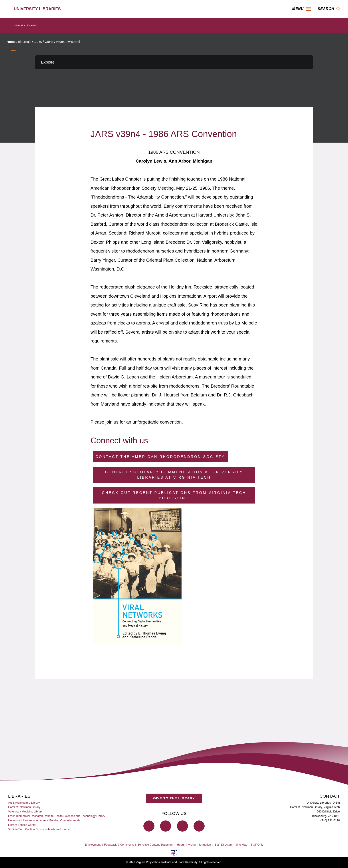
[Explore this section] (174, 62)
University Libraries (25, 25)
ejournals (25, 42)
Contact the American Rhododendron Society (160, 457)
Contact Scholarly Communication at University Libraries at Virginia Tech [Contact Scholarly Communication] (174, 475)
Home (11, 42)
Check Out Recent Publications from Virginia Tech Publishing (174, 495)
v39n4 (49, 42)
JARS (38, 42)
